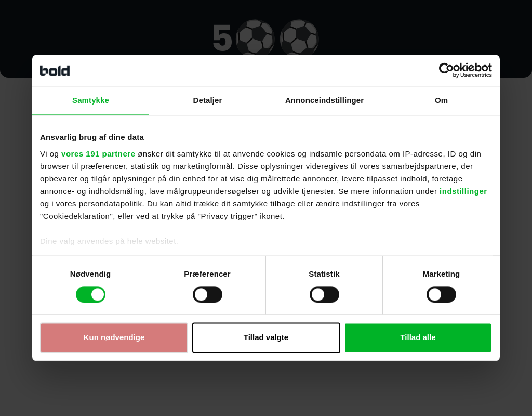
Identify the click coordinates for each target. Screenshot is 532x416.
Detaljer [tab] (208, 100)
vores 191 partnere (98, 154)
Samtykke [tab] (91, 100)
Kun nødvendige (114, 338)
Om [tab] (441, 100)
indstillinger (463, 191)
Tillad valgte (266, 338)
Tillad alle (418, 338)
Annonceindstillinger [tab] (324, 100)
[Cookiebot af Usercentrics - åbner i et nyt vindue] (447, 70)
